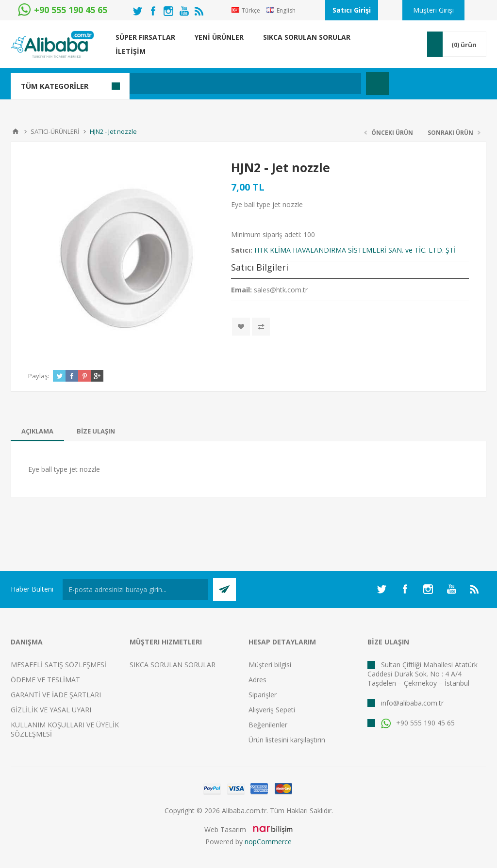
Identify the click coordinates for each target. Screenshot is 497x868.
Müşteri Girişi (433, 10)
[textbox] (202, 84)
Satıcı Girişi (352, 10)
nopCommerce (268, 842)
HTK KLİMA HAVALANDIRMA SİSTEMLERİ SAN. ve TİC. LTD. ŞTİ (355, 250)
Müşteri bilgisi (270, 665)
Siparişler (263, 695)
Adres (257, 680)
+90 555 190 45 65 (418, 723)
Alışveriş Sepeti (272, 710)
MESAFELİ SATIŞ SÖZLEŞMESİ (58, 665)
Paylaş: (39, 376)
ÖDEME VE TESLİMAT (45, 680)
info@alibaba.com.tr (412, 703)
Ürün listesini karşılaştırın (287, 740)
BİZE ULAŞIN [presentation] (96, 431)
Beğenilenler (268, 725)
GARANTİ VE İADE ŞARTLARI (56, 695)
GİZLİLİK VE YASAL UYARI (51, 710)
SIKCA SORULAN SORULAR (173, 665)
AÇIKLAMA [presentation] (37, 431)
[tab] (37, 431)
